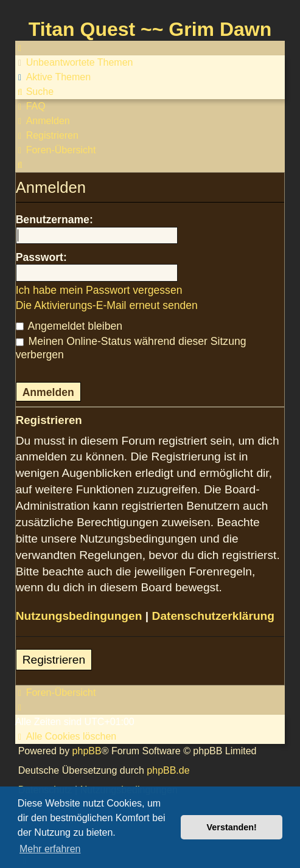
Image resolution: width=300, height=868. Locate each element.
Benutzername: (54, 220)
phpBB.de (168, 770)
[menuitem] (74, 63)
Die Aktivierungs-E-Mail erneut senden (107, 305)
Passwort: (41, 257)
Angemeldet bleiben (69, 326)
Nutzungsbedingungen (79, 616)
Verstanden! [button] (232, 827)
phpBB (87, 751)
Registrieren (54, 660)
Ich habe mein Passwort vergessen (99, 290)
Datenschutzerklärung (214, 616)
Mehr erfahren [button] (50, 849)
